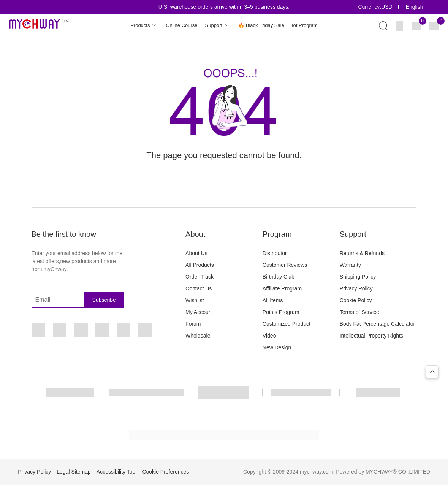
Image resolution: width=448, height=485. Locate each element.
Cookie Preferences (165, 472)
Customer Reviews (285, 265)
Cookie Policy (356, 300)
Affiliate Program (282, 288)
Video (269, 336)
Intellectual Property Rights (371, 336)
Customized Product (287, 324)
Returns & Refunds (362, 253)
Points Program (281, 312)
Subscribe (104, 300)
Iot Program (305, 25)
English (415, 7)
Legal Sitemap (74, 472)
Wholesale (198, 336)
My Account (199, 312)
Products (144, 26)
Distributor (275, 253)
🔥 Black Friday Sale (261, 25)
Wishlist (195, 300)
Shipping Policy (358, 277)
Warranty (350, 265)
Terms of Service (359, 312)
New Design (277, 347)
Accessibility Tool (117, 472)
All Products (200, 265)
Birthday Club (279, 277)
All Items (273, 300)
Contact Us (199, 288)
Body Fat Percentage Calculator (377, 324)
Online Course (181, 25)
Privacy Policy (356, 288)
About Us (196, 253)
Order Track (199, 277)
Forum (193, 324)
